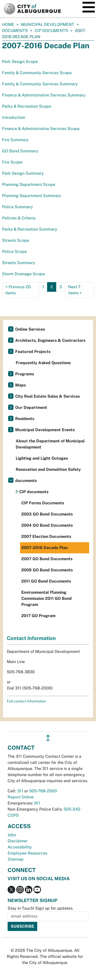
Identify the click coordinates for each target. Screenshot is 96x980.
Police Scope (14, 252)
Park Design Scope (20, 62)
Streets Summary (19, 263)
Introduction (14, 117)
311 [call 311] (20, 791)
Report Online (21, 797)
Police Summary (17, 207)
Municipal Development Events (45, 430)
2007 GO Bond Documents (47, 559)
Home (8, 25)
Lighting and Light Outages (42, 458)
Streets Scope (16, 240)
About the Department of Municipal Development (50, 444)
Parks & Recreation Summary (30, 229)
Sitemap (16, 859)
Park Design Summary (23, 173)
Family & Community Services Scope (37, 73)
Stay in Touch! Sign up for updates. (41, 908)
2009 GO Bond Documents (47, 570)
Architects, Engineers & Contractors (50, 340)
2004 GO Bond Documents (47, 525)
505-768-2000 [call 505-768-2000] (43, 791)
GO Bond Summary (20, 151)
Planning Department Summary (32, 196)
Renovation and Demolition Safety (48, 469)
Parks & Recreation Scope (27, 106)
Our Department (31, 407)
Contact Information (31, 638)
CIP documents (51, 31)
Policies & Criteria (19, 218)
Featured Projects (33, 352)
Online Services (30, 329)
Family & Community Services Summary (40, 84)
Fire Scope (12, 162)
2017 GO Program (38, 616)
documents (15, 31)
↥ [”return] (48, 738)
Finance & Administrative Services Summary (44, 95)
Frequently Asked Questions (43, 363)
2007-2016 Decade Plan (44, 548)
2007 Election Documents (46, 536)
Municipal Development (48, 25)
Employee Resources (27, 853)
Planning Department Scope (29, 184)
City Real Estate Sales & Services (47, 396)
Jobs (12, 835)
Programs (25, 374)
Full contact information (26, 701)
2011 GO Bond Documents (46, 581)
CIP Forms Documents (43, 503)
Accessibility (20, 847)
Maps (21, 385)
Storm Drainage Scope (23, 274)
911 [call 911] (37, 803)
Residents (25, 419)
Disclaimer (18, 841)
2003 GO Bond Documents (47, 514)
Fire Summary (15, 140)
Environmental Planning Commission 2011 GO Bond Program (46, 598)
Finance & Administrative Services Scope (41, 129)
